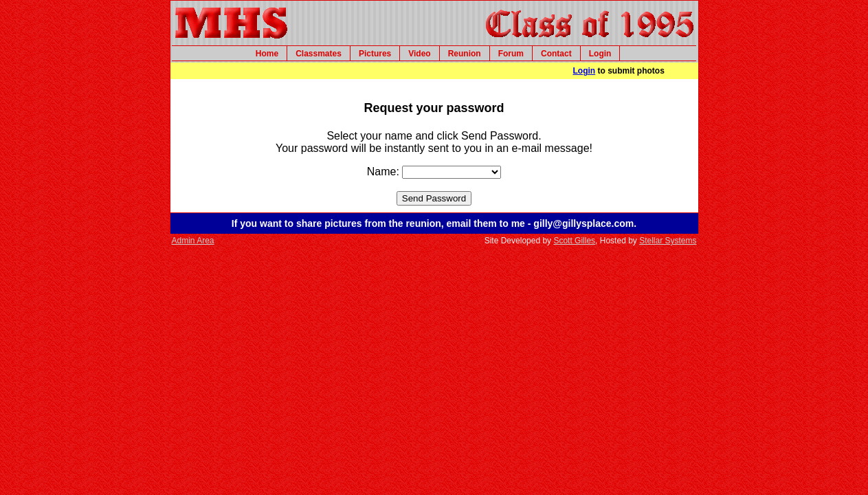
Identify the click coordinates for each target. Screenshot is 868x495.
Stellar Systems (668, 241)
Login (600, 54)
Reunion (465, 54)
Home (267, 54)
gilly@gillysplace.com (583, 223)
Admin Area (193, 241)
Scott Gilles (574, 241)
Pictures (375, 54)
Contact (556, 54)
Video (419, 54)
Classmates (319, 54)
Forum (511, 54)
